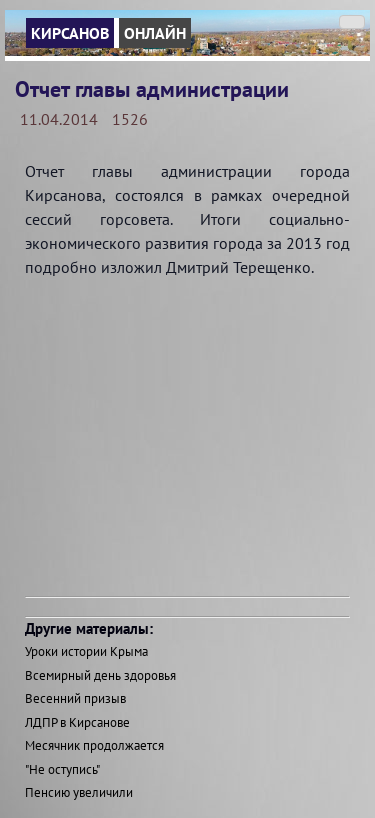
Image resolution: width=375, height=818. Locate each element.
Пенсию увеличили (79, 792)
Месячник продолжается (94, 745)
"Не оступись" (62, 769)
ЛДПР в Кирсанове (77, 722)
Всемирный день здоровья (100, 675)
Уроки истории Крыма (86, 651)
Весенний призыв (75, 698)
